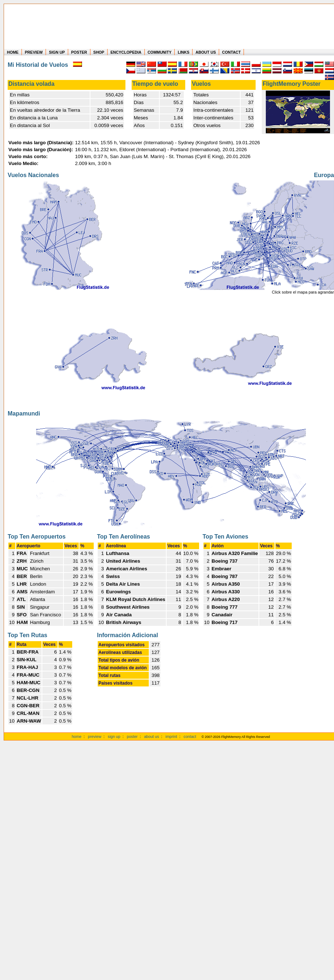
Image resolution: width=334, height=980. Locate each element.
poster (132, 736)
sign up (114, 736)
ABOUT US (206, 52)
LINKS (183, 52)
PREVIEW (34, 52)
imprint (171, 736)
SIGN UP (57, 52)
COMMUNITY (160, 52)
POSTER (79, 52)
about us (152, 736)
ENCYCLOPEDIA (126, 52)
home (77, 736)
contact (190, 736)
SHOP (99, 52)
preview (95, 736)
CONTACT (231, 52)
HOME (13, 52)
